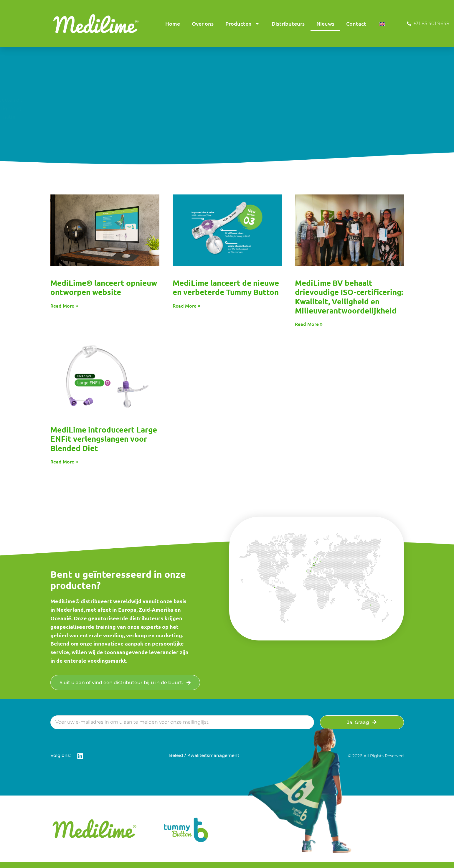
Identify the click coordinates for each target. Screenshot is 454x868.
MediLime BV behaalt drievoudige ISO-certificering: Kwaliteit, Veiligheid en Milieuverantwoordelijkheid (349, 297)
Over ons (203, 23)
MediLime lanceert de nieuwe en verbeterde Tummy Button (226, 287)
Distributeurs (288, 23)
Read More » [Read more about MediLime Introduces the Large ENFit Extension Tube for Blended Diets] (64, 461)
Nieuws (325, 23)
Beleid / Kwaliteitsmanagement (204, 755)
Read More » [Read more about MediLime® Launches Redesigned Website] (64, 306)
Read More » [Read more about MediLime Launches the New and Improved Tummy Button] (186, 306)
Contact (356, 23)
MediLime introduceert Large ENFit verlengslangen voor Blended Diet (104, 439)
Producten (243, 24)
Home (173, 23)
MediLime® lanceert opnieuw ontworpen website (104, 287)
